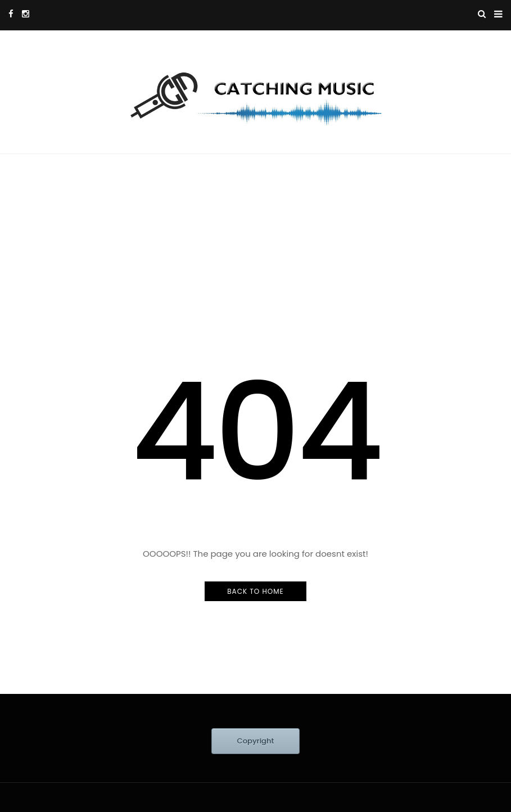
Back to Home (255, 591)
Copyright (256, 741)
